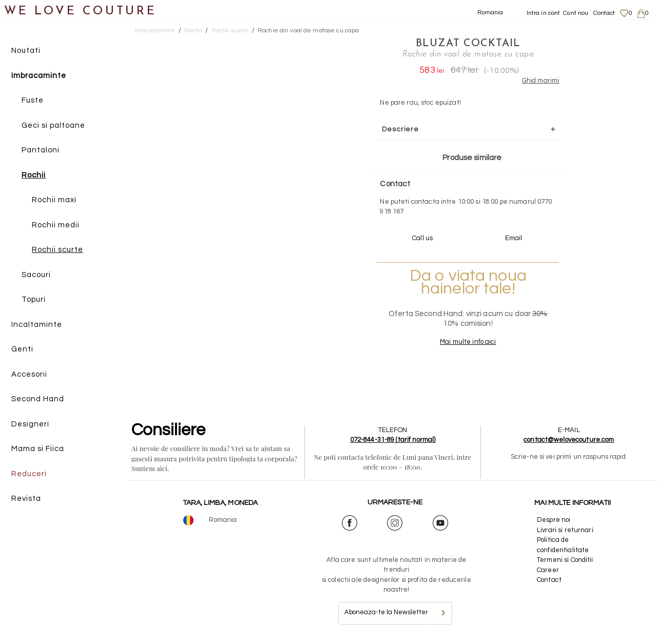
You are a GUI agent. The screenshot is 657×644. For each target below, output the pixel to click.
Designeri (30, 424)
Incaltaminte (37, 325)
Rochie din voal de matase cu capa (308, 31)
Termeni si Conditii (565, 560)
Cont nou (576, 13)
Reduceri (29, 474)
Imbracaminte (39, 76)
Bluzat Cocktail (468, 44)
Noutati (26, 51)
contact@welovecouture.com (569, 440)
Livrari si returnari (565, 530)
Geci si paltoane (53, 125)
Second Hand (38, 399)
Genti (22, 349)
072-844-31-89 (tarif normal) (393, 440)
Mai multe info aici (468, 342)
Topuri (34, 299)
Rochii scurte (57, 250)
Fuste (33, 100)
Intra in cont (544, 13)
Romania (490, 13)
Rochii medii (56, 225)
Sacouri (36, 275)
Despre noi (554, 520)
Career (548, 570)
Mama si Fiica (38, 449)
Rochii (34, 175)
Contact (604, 13)
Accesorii (29, 374)
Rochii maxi (54, 200)
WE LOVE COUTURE (80, 12)
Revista (26, 499)
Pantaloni (41, 150)
